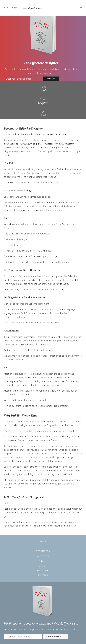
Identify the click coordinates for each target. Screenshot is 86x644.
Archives (43, 556)
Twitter (43, 575)
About (43, 561)
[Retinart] (10, 8)
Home (43, 542)
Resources (43, 551)
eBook (43, 566)
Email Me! (43, 571)
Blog (43, 546)
